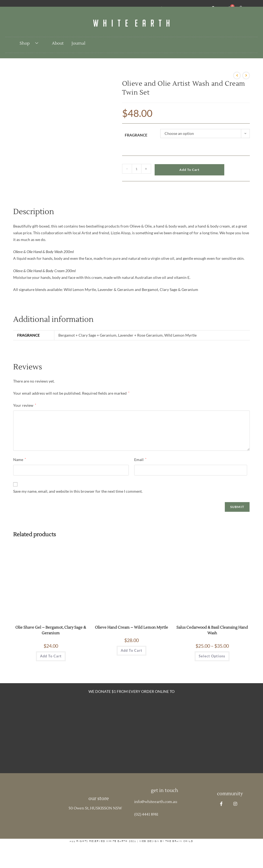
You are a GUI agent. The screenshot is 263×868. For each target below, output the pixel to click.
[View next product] (246, 75)
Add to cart (189, 170)
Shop (31, 44)
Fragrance (136, 135)
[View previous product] (237, 75)
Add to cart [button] (51, 656)
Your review (25, 405)
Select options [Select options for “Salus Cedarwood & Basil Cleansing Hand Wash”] (212, 656)
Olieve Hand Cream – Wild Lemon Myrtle (131, 628)
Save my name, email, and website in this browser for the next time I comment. (78, 491)
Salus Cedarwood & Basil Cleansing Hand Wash (212, 630)
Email (140, 460)
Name (19, 460)
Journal (78, 43)
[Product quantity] (137, 169)
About (58, 43)
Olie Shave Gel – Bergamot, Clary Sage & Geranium (51, 630)
